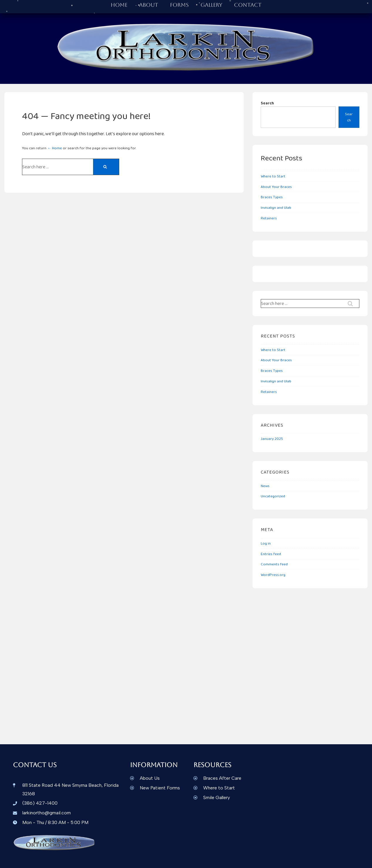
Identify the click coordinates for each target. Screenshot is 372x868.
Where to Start (273, 176)
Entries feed (271, 554)
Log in (266, 543)
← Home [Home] (55, 148)
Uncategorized (273, 496)
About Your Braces (276, 187)
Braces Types (272, 197)
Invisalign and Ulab (276, 207)
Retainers (269, 218)
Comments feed (274, 564)
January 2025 (272, 439)
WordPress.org (273, 575)
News (265, 486)
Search (267, 103)
